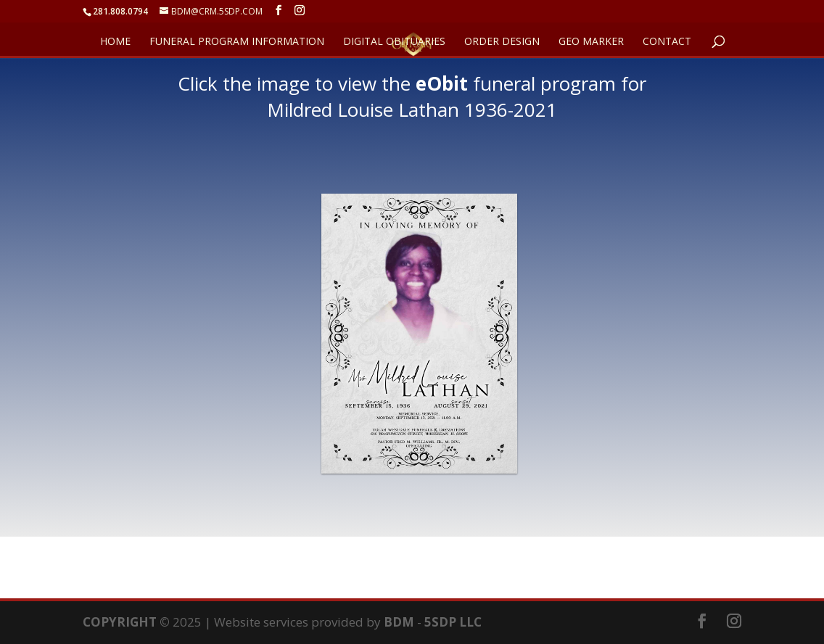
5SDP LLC (453, 622)
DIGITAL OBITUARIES (394, 42)
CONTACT (667, 42)
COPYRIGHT (120, 622)
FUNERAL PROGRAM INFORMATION (237, 42)
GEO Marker (591, 42)
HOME (115, 42)
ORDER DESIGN (502, 42)
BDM (399, 622)
